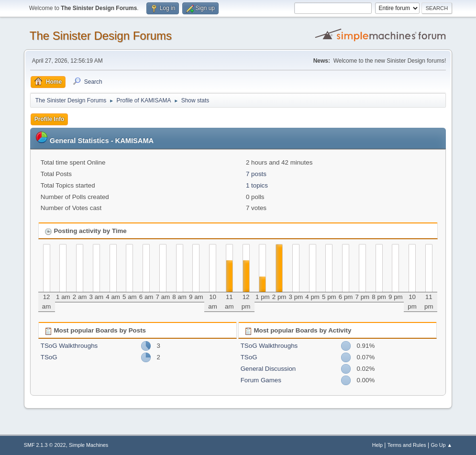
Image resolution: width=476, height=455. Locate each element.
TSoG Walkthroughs (69, 346)
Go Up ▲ (441, 445)
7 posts (256, 174)
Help (377, 445)
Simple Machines (89, 445)
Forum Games (261, 380)
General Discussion (268, 369)
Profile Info (50, 119)
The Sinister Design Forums (101, 36)
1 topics (257, 185)
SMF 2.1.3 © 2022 (45, 445)
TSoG (49, 357)
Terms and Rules (407, 445)
